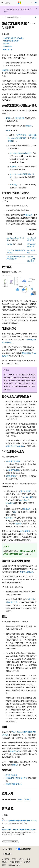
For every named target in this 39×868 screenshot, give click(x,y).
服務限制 (15, 765)
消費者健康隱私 (15, 862)
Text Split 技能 (28, 497)
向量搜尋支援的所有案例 (15, 446)
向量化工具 (28, 215)
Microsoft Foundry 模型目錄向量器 (31, 259)
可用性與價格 (8, 46)
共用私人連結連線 (27, 572)
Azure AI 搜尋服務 (13, 17)
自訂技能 (13, 167)
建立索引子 (10, 518)
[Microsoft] (20, 3)
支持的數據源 (19, 118)
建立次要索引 (25, 531)
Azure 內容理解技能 (19, 138)
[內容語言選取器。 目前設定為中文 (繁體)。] (7, 849)
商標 (3, 865)
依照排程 (18, 524)
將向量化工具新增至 (13, 461)
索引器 (8, 118)
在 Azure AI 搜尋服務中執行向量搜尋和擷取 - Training (19, 821)
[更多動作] (36, 17)
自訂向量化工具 (11, 602)
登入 (36, 3)
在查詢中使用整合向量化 (11, 41)
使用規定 (27, 862)
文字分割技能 (21, 135)
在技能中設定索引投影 (14, 784)
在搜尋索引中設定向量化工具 (16, 778)
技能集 (8, 130)
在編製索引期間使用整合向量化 (14, 38)
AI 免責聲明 (5, 859)
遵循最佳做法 (15, 751)
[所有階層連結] (3, 17)
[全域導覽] (2, 3)
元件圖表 (6, 44)
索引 (15, 512)
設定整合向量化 (11, 775)
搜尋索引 (29, 126)
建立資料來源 (26, 491)
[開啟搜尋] (32, 3)
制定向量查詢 (11, 476)
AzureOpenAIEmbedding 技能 (21, 153)
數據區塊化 (6, 70)
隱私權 (4, 862)
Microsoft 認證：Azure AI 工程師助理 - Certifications (19, 829)
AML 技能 (13, 185)
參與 (28, 859)
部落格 (21, 859)
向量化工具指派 (13, 470)
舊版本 (14, 859)
